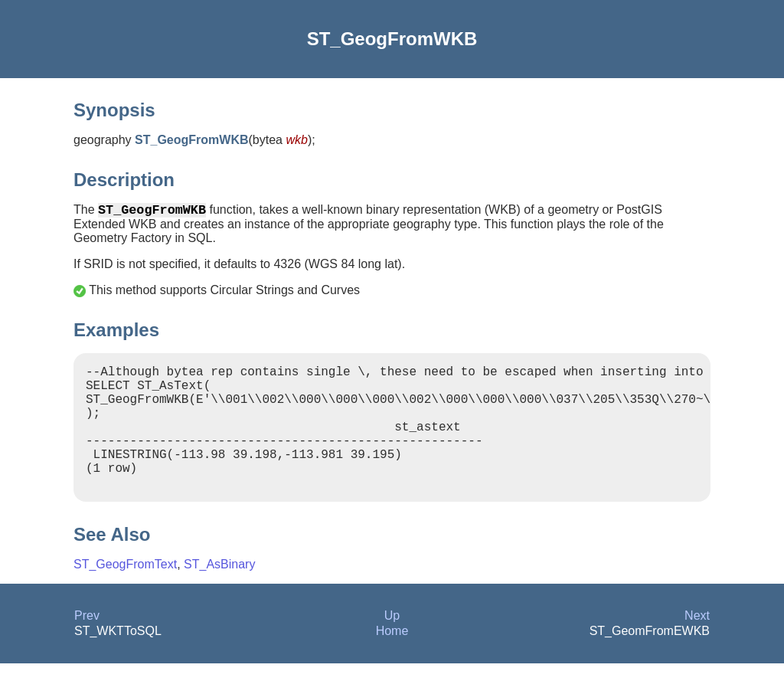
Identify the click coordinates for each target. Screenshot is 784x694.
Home (392, 661)
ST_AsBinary (219, 595)
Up (392, 646)
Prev (87, 646)
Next (697, 646)
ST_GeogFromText (125, 595)
